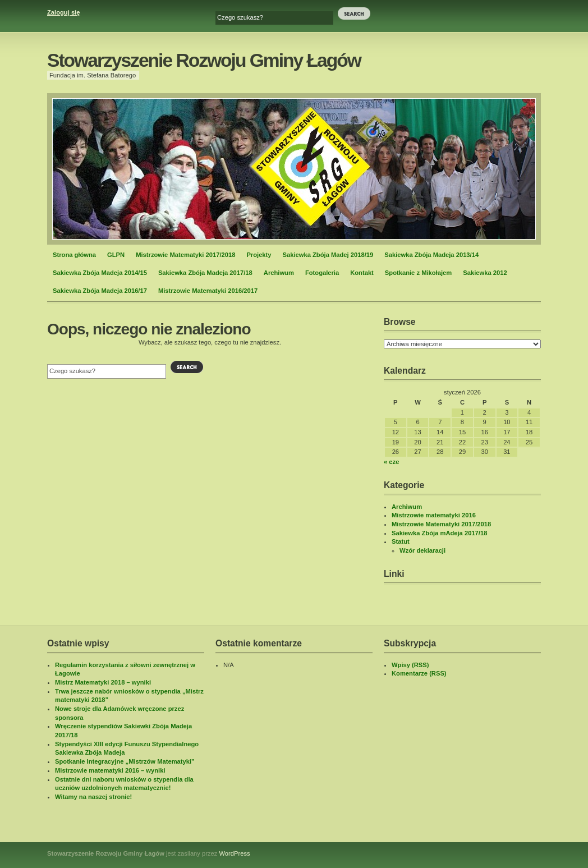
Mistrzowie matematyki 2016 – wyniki (110, 770)
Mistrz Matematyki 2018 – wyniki (103, 682)
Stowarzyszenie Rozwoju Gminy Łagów (204, 60)
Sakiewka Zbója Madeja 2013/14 (431, 255)
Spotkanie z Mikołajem (418, 273)
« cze (391, 462)
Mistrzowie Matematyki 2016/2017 (208, 291)
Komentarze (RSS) (419, 673)
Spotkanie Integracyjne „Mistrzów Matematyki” (125, 761)
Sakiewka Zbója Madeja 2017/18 (205, 273)
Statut (401, 541)
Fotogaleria (322, 273)
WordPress (235, 853)
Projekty (259, 255)
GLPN (116, 255)
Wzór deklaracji (422, 550)
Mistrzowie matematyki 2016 (434, 515)
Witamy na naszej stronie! (93, 797)
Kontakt (362, 273)
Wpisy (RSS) (410, 665)
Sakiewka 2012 (485, 273)
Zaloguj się (63, 12)
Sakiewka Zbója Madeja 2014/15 (100, 273)
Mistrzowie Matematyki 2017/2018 (185, 255)
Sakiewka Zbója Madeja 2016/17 (100, 291)
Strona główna (74, 255)
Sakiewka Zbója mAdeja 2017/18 (439, 533)
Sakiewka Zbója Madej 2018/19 (328, 255)
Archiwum (279, 273)
